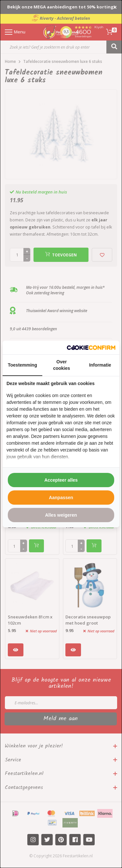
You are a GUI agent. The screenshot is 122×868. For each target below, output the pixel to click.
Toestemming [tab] (22, 365)
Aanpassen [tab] (61, 498)
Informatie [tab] (100, 365)
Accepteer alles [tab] (61, 480)
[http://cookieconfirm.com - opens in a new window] (91, 348)
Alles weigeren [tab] (61, 515)
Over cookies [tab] (61, 365)
